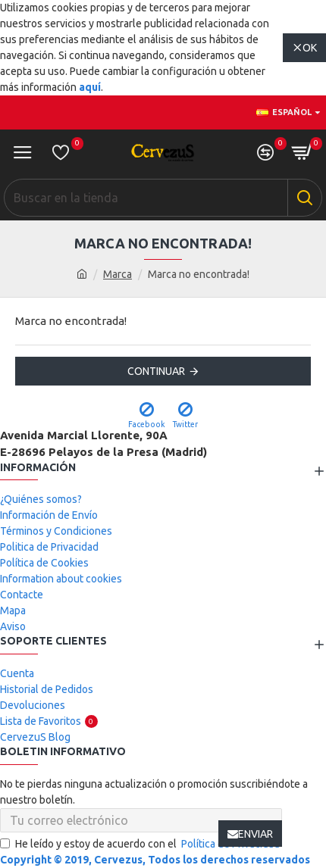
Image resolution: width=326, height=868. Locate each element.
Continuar (156, 371)
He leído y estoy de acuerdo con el (141, 844)
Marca (118, 274)
